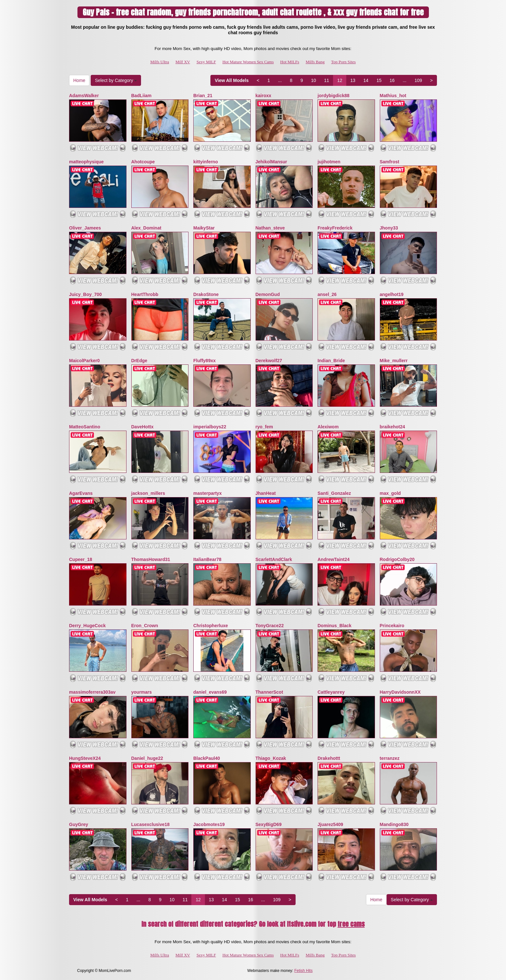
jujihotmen (329, 162)
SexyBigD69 (269, 824)
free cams (351, 924)
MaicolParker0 (84, 361)
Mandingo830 (394, 824)
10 (314, 80)
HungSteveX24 (85, 758)
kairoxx (263, 96)
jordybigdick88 (334, 96)
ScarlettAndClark (274, 559)
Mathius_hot (393, 96)
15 (379, 80)
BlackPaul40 (207, 758)
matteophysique (86, 162)
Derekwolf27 (269, 361)
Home (79, 80)
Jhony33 (389, 228)
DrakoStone (206, 294)
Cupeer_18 (81, 559)
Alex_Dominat (146, 228)
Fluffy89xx (204, 361)
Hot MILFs (290, 62)
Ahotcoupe (143, 162)
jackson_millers (148, 493)
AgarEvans (81, 493)
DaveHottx (142, 427)
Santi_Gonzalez (334, 493)
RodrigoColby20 (397, 559)
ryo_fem (264, 427)
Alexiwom (328, 427)
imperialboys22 (210, 427)
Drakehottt (329, 758)
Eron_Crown (145, 626)
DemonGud (268, 294)
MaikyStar (204, 228)
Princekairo (392, 626)
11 (327, 80)
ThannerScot (269, 692)
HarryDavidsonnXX (400, 692)
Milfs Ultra (160, 62)
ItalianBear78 (207, 559)
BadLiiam (142, 96)
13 (353, 80)
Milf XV (183, 62)
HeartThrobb (145, 294)
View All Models (232, 80)
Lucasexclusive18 (151, 824)
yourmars (142, 692)
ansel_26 (327, 294)
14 (366, 80)
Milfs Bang (315, 62)
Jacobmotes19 (209, 824)
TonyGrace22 (270, 626)
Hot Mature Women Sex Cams (248, 62)
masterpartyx (207, 493)
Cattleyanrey (331, 692)
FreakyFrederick (335, 228)
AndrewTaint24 (334, 559)
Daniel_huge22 (147, 758)
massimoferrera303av (92, 692)
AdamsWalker (84, 96)
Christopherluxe (211, 626)
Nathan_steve (270, 228)
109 (418, 80)
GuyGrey (79, 824)
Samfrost (390, 162)
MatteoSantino (85, 427)
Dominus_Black (334, 626)
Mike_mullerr (394, 361)
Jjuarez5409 (330, 824)
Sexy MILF (206, 62)
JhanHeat (266, 493)
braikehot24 (393, 427)
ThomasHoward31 (151, 559)
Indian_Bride (331, 361)
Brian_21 (203, 96)
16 (392, 80)
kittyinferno (206, 162)
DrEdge (139, 361)
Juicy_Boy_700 (85, 294)
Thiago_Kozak (271, 758)
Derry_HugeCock (87, 626)
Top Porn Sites (343, 62)
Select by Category (116, 80)
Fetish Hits (304, 971)
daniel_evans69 (210, 692)
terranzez (390, 758)
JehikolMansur (271, 162)
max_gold (390, 493)
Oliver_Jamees (85, 228)
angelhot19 (392, 294)
